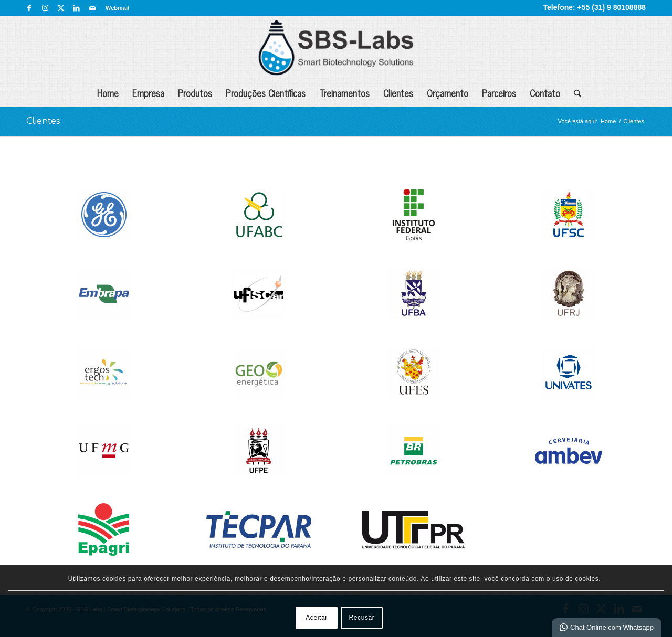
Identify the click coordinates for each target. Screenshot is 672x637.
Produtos (195, 93)
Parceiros (499, 93)
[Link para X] (61, 8)
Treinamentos (344, 93)
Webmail (117, 8)
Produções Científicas (266, 93)
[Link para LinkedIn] (76, 8)
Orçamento (448, 93)
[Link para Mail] (92, 8)
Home (108, 93)
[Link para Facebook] (29, 8)
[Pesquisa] (574, 93)
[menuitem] (115, 8)
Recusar (362, 618)
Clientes (398, 93)
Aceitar (317, 618)
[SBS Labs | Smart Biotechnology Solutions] (336, 48)
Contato (545, 93)
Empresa (148, 93)
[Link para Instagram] (45, 8)
